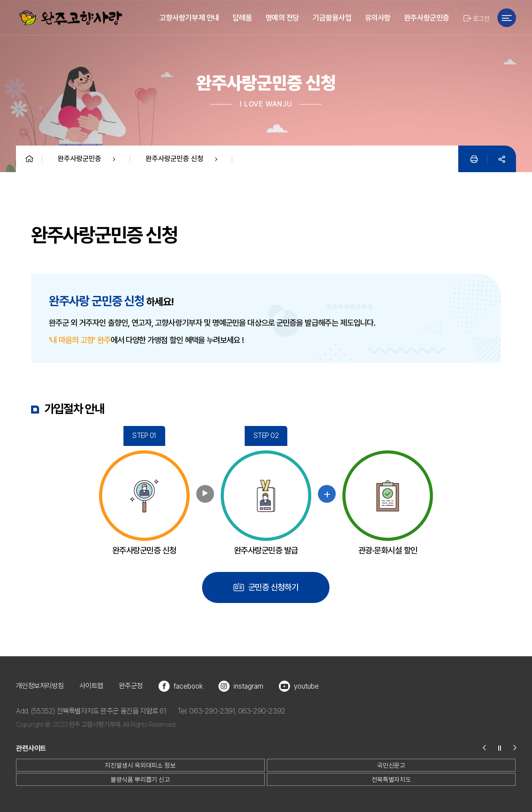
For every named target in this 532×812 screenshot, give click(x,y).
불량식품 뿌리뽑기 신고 (140, 779)
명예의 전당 (282, 18)
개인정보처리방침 (40, 686)
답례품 (242, 18)
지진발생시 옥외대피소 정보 (140, 765)
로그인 (476, 18)
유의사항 (378, 18)
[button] (488, 749)
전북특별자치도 (391, 779)
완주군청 (131, 686)
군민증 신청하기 (266, 587)
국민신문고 (391, 765)
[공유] (502, 159)
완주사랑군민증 (427, 18)
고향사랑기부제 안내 (189, 18)
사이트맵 (91, 686)
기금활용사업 (332, 18)
